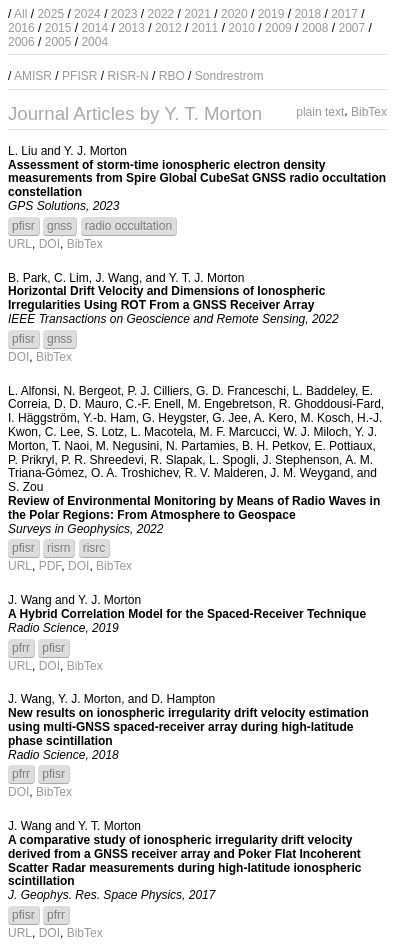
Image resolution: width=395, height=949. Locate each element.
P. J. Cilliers (158, 391)
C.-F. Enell (152, 404)
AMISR (33, 76)
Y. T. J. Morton (207, 278)
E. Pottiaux (343, 446)
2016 (21, 28)
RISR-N (127, 76)
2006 (21, 42)
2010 (241, 28)
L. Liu (22, 151)
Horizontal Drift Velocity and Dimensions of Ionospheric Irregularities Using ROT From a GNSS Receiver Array (166, 298)
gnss (59, 226)
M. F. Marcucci (237, 432)
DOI (49, 244)
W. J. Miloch (316, 432)
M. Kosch (325, 418)
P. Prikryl (31, 460)
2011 (205, 28)
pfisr (23, 226)
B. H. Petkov (275, 446)
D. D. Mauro (86, 404)
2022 (161, 14)
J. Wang (117, 278)
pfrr (21, 648)
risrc (94, 548)
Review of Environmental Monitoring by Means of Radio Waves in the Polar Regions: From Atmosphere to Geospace (194, 508)
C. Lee (62, 432)
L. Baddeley (324, 391)
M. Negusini (127, 446)
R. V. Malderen (224, 473)
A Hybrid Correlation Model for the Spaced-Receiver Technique (187, 614)
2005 (58, 42)
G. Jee (229, 418)
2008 (315, 28)
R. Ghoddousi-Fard (330, 404)
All (20, 14)
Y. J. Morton (95, 151)
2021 (197, 14)
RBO (172, 76)
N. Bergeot (91, 391)
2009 (278, 28)
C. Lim (71, 278)
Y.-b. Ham (109, 418)
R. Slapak (176, 460)
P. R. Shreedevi (102, 460)
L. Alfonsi (32, 391)
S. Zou (25, 487)
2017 (344, 14)
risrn (58, 548)
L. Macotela (162, 432)
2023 (124, 14)
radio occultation (128, 226)
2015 (58, 28)
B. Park (27, 278)
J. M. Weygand (310, 473)
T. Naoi (70, 446)
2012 (168, 28)
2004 (94, 42)
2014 (94, 28)
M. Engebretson (229, 404)
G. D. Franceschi (241, 391)
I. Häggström (42, 418)
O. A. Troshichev (134, 473)
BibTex (369, 112)
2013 (131, 28)
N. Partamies (200, 446)
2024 (87, 14)
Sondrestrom (229, 76)
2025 (50, 14)
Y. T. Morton (109, 826)
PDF (50, 566)
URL (20, 244)
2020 (234, 14)
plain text (320, 112)
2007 (351, 28)
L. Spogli (232, 460)
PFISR (79, 76)
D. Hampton (183, 699)
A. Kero (274, 418)
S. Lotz (105, 432)
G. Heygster (173, 418)
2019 (271, 14)
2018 (307, 14)
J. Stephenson (300, 460)
